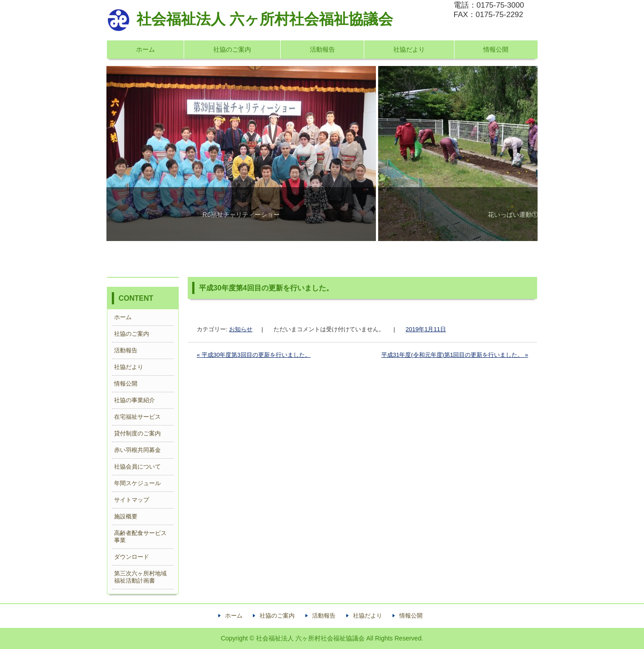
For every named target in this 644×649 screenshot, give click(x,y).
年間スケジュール (137, 483)
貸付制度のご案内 (137, 433)
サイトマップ (132, 500)
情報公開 (496, 49)
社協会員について (137, 467)
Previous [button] (131, 153)
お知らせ (241, 329)
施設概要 (126, 516)
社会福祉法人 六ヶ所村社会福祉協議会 (250, 19)
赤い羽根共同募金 (137, 450)
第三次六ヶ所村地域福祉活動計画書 (140, 577)
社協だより (409, 49)
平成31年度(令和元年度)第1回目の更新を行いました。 (455, 355)
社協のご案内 (232, 49)
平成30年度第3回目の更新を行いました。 (254, 355)
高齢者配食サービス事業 (140, 537)
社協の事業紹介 (135, 400)
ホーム (146, 49)
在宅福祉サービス (137, 417)
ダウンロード (132, 557)
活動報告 (322, 49)
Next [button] (513, 153)
